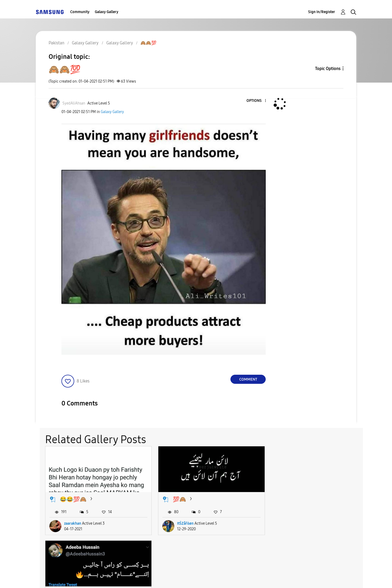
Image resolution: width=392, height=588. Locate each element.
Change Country (260, 577)
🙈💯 (284, 497)
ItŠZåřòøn (181, 522)
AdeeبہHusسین (295, 522)
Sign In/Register (322, 12)
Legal (218, 577)
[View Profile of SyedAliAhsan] (74, 103)
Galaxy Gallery (107, 12)
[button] (257, 101)
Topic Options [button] (328, 69)
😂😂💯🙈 (73, 497)
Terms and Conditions (129, 577)
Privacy (182, 577)
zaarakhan (73, 522)
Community (80, 12)
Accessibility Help (66, 577)
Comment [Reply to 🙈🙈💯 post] (248, 379)
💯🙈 (175, 497)
